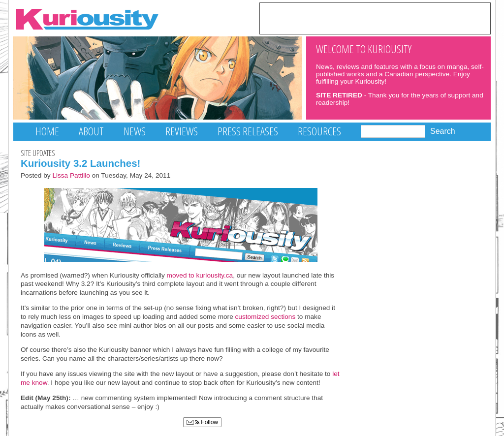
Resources (319, 131)
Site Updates (38, 153)
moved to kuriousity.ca (200, 275)
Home (47, 131)
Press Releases (248, 131)
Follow (202, 422)
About (91, 131)
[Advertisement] (375, 18)
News (135, 131)
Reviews (182, 131)
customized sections (266, 317)
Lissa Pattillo (71, 175)
